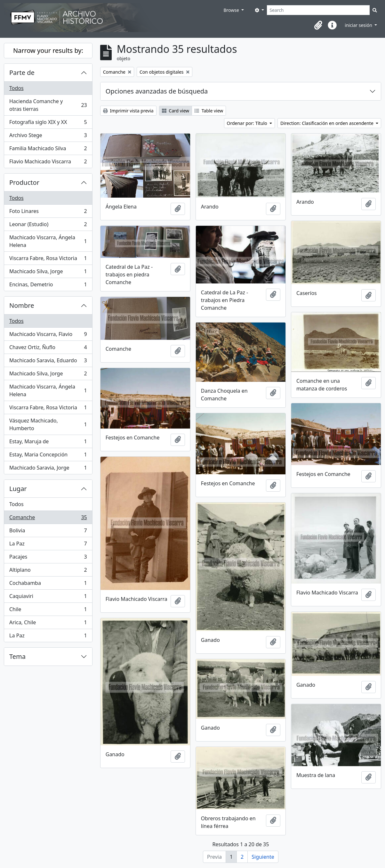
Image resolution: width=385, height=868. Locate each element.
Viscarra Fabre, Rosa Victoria (48, 260)
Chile (48, 611)
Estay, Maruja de (48, 443)
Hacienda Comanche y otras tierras (48, 105)
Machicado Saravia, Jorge (48, 469)
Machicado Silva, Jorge (48, 273)
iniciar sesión (359, 25)
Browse (232, 10)
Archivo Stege (48, 137)
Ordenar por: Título (248, 123)
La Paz (48, 545)
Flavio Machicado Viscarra (48, 163)
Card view (176, 111)
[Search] (318, 10)
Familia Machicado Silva (48, 150)
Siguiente (263, 857)
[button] (318, 25)
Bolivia (48, 532)
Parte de (22, 73)
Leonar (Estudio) (48, 226)
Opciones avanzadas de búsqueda (157, 91)
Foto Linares (48, 213)
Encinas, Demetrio (48, 286)
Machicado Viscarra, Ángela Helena (48, 241)
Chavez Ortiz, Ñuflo (48, 349)
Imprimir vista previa (128, 111)
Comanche (48, 519)
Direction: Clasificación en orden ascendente (327, 123)
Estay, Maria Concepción (48, 456)
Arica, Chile (48, 624)
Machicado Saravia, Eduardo (48, 362)
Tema (17, 656)
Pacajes (48, 558)
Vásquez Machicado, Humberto (48, 424)
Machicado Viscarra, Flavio (48, 336)
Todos (16, 88)
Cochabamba (48, 584)
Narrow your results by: (48, 50)
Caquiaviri (48, 598)
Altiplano (48, 571)
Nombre (22, 305)
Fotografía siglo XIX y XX (48, 123)
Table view (209, 111)
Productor (24, 182)
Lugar (18, 489)
